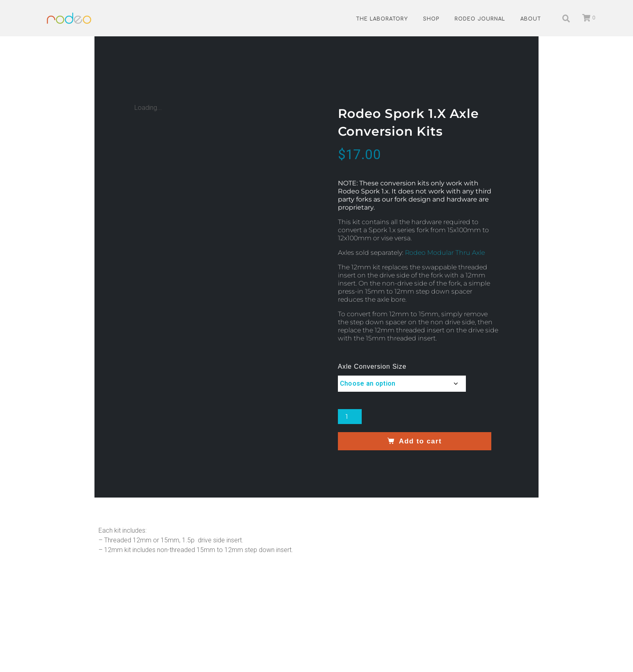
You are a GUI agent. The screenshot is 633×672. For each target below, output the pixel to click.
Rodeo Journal (480, 19)
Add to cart (420, 441)
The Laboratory (382, 19)
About (531, 19)
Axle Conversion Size (372, 366)
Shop (431, 19)
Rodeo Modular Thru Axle (445, 253)
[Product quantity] (350, 417)
